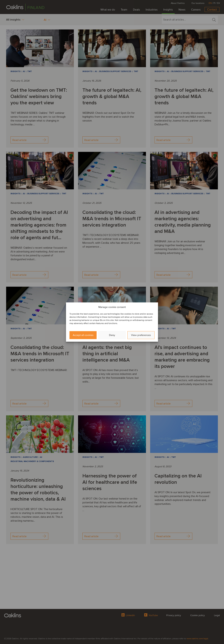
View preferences (141, 335)
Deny (112, 335)
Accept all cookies (83, 335)
